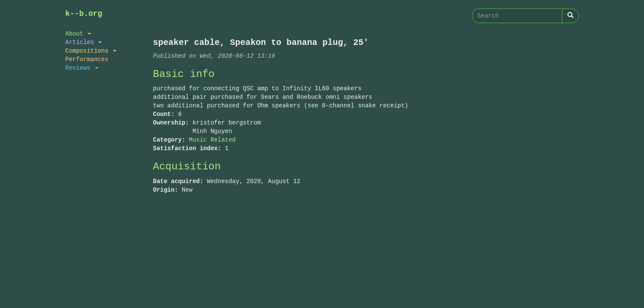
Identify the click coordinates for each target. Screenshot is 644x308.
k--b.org (84, 14)
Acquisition (187, 167)
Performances (87, 59)
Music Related (212, 140)
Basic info (184, 74)
